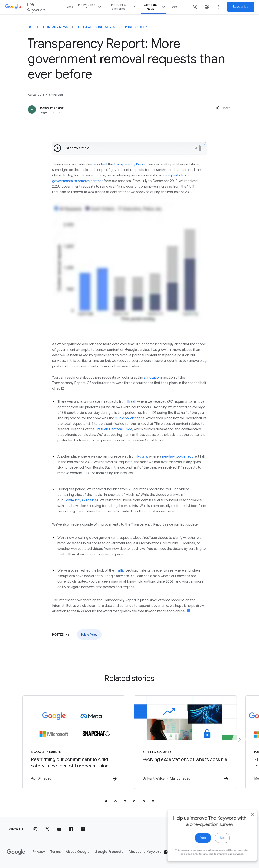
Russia (142, 457)
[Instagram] (35, 829)
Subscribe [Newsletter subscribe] (241, 7)
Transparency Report (130, 164)
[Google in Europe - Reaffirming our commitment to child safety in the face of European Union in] (74, 742)
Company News (55, 27)
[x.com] (47, 829)
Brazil (131, 402)
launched (100, 164)
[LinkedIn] (83, 829)
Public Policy (136, 27)
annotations (153, 377)
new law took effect (177, 457)
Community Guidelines (81, 500)
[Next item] (239, 739)
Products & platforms (124, 7)
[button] (223, 108)
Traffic (120, 571)
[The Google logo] (16, 852)
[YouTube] (59, 829)
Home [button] (69, 7)
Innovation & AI (90, 7)
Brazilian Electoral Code (114, 429)
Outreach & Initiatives (96, 27)
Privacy (39, 852)
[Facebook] (71, 829)
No (216, 845)
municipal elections (130, 418)
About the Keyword (145, 852)
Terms (55, 852)
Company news (155, 7)
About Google (78, 852)
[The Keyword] (30, 27)
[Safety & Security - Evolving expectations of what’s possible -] (185, 742)
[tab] (106, 801)
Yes (197, 845)
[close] (246, 822)
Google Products (109, 852)
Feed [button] (174, 7)
